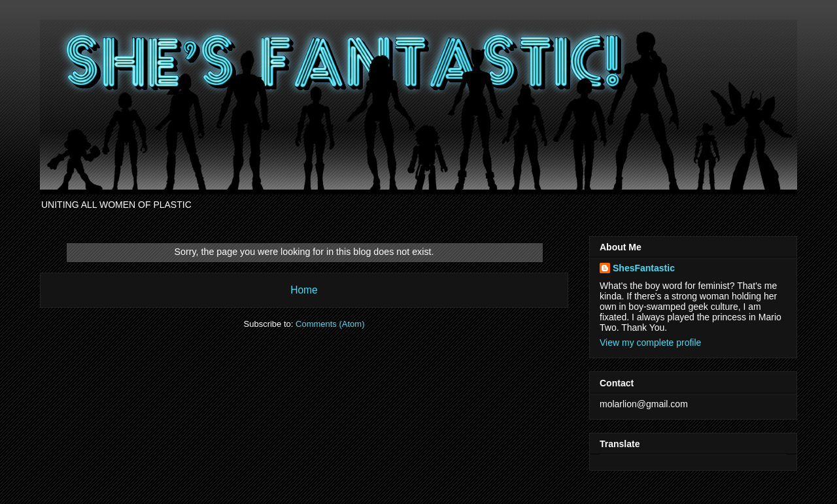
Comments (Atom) (330, 324)
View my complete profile (650, 343)
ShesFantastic (644, 268)
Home (304, 290)
